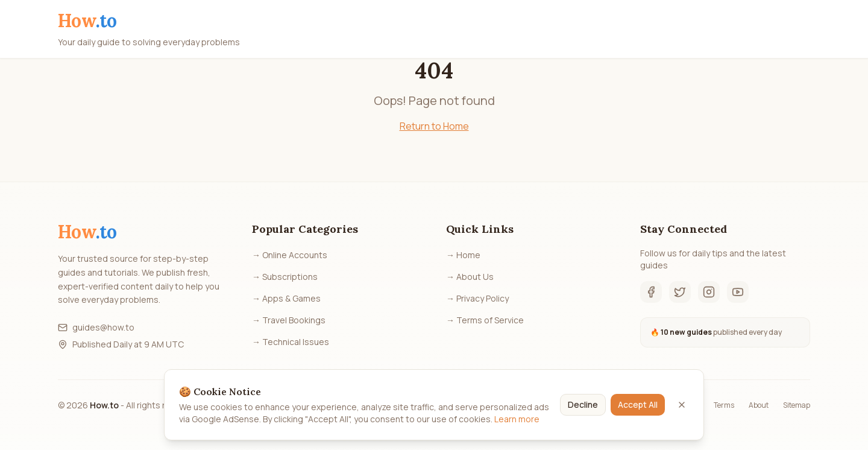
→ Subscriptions (285, 277)
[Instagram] (709, 292)
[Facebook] (651, 292)
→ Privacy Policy (477, 298)
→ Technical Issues (291, 342)
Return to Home (434, 126)
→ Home (463, 255)
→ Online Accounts (290, 255)
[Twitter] (680, 292)
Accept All (638, 409)
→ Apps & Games (286, 298)
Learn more (517, 423)
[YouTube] (738, 292)
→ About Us (470, 277)
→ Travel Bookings (289, 320)
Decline (583, 409)
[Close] (682, 409)
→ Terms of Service (485, 320)
